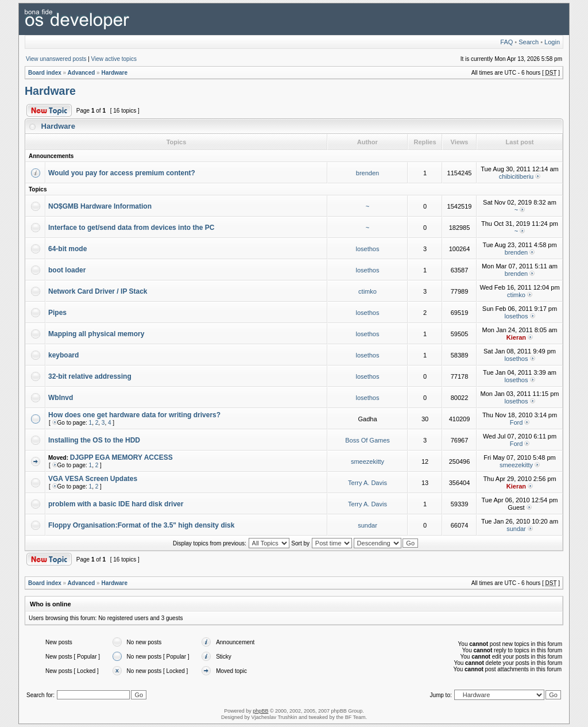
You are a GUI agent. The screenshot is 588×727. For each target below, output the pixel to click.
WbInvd (61, 398)
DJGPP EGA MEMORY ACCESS (121, 457)
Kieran (516, 337)
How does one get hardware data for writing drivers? (134, 415)
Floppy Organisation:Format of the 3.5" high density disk (141, 525)
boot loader (67, 270)
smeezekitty (367, 461)
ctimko (367, 291)
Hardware (114, 73)
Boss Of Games (367, 440)
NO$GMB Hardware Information (100, 206)
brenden (367, 173)
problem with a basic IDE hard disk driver (116, 504)
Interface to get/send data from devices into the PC (131, 228)
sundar (367, 525)
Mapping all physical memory (96, 334)
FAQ (506, 42)
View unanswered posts (56, 59)
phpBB (260, 711)
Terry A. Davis (367, 483)
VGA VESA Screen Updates (93, 479)
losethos (368, 249)
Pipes (57, 313)
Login (552, 42)
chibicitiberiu (517, 176)
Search (529, 42)
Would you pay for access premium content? (122, 173)
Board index (45, 73)
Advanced (82, 73)
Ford (517, 422)
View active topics (114, 59)
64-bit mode (67, 249)
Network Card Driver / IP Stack (98, 291)
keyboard (63, 355)
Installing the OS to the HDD (94, 440)
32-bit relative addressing (90, 376)
